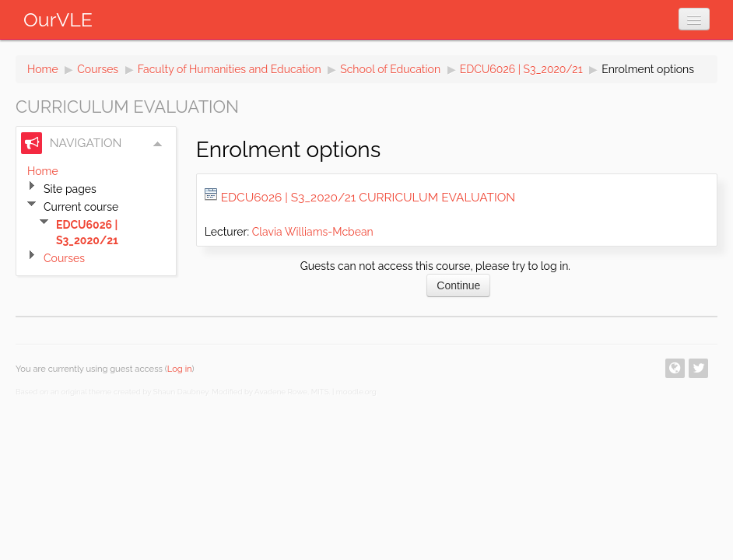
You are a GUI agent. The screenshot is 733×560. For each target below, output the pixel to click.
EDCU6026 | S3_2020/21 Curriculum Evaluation (368, 198)
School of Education (390, 69)
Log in (180, 369)
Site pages (70, 189)
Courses (98, 69)
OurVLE (58, 19)
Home (43, 69)
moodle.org (356, 392)
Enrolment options (648, 69)
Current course (81, 207)
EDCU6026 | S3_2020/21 (521, 69)
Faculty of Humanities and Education (230, 69)
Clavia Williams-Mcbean (313, 232)
